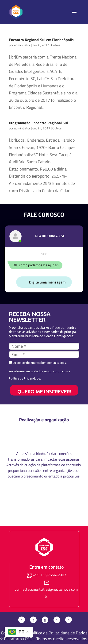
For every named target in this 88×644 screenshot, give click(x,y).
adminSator (22, 45)
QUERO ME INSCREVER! (44, 392)
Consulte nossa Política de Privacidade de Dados (44, 633)
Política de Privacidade (25, 378)
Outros (56, 45)
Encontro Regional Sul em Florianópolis (41, 40)
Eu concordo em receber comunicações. (38, 363)
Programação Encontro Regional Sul (38, 123)
